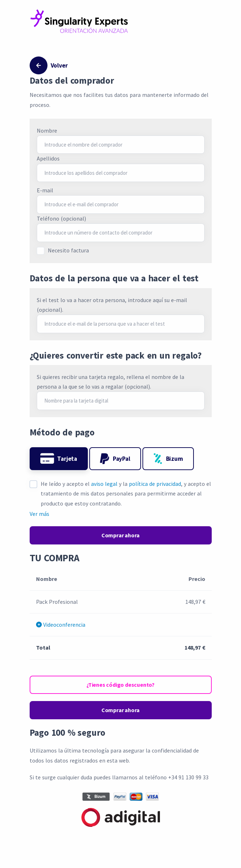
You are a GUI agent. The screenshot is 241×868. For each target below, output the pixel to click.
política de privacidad (155, 484)
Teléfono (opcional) (61, 218)
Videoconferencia (61, 625)
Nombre (47, 130)
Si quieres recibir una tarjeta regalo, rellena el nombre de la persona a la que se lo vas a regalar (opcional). (111, 382)
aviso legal (104, 484)
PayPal (115, 459)
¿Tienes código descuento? (120, 685)
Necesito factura (68, 250)
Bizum (168, 459)
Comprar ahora (120, 535)
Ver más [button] (39, 514)
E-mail (45, 190)
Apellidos (48, 158)
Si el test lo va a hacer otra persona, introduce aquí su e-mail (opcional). (112, 305)
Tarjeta (59, 459)
